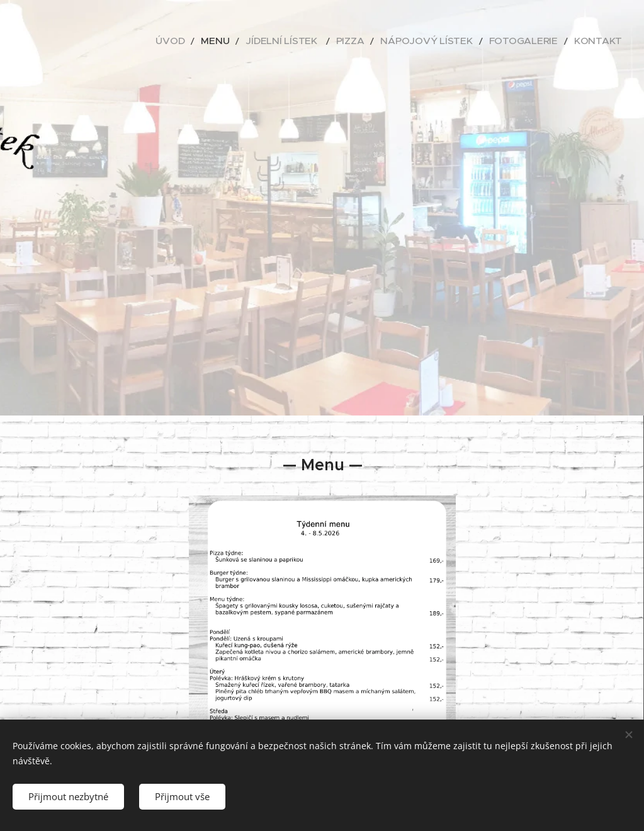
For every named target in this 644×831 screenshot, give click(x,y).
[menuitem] (226, 41)
